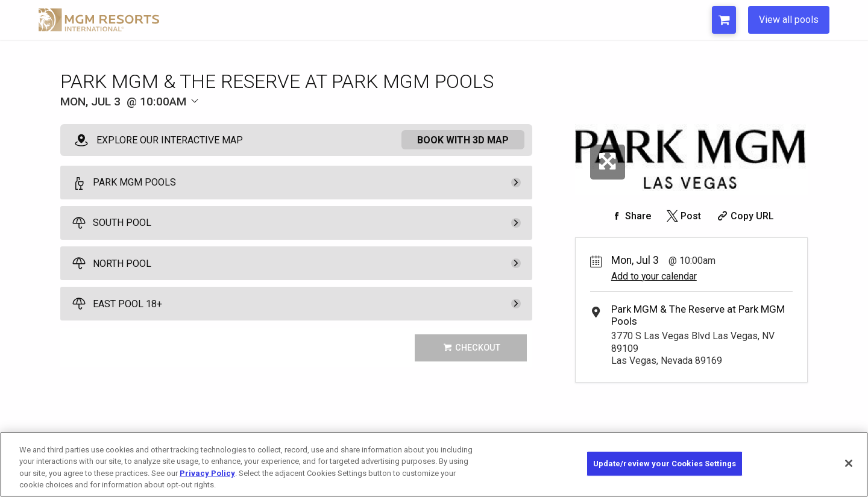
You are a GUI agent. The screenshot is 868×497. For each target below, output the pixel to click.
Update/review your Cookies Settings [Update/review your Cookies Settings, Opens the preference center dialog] (665, 464)
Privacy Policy (207, 473)
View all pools (789, 20)
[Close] (849, 463)
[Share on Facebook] (630, 216)
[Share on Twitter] (683, 216)
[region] (434, 464)
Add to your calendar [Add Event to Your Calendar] (654, 276)
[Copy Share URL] (744, 216)
